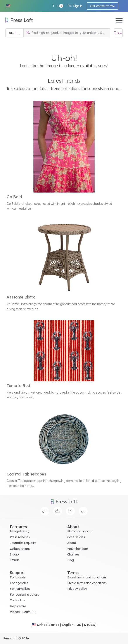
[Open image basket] (118, 33)
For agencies (19, 583)
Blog (71, 560)
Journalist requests (23, 543)
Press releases (20, 537)
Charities (73, 554)
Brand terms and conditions (87, 577)
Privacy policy (77, 589)
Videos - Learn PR (23, 612)
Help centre (18, 606)
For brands (18, 577)
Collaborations (20, 549)
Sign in (75, 6)
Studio (14, 554)
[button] (8, 6)
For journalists (20, 589)
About (72, 543)
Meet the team (78, 549)
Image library (19, 531)
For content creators (24, 595)
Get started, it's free (102, 6)
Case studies (76, 537)
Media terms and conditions (87, 583)
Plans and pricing (79, 531)
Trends (15, 560)
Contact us (17, 600)
